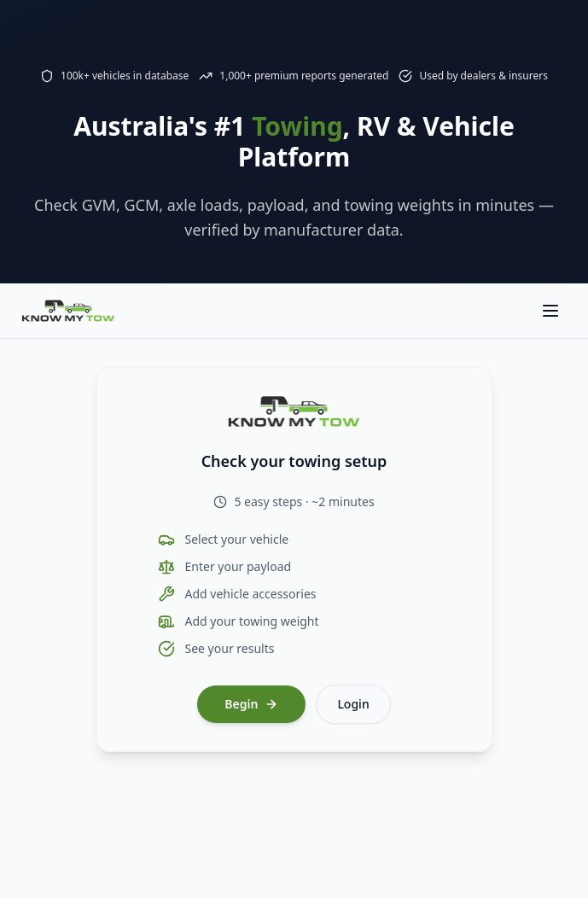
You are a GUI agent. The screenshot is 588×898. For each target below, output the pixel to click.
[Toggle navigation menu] (550, 311)
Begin (251, 704)
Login (353, 704)
